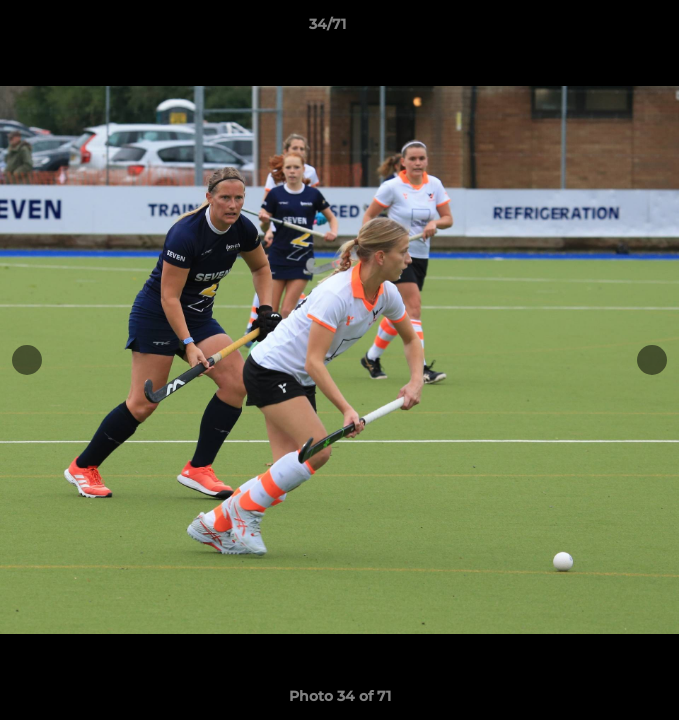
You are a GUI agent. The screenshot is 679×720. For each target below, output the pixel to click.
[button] (607, 29)
